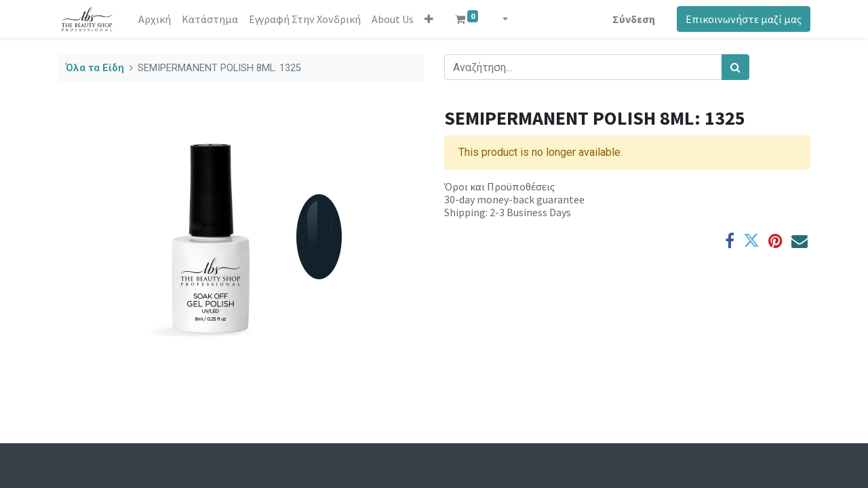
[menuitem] (155, 19)
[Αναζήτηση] (735, 67)
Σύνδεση (634, 19)
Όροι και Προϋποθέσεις (499, 186)
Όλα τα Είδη (95, 68)
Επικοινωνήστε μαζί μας (744, 19)
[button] (429, 19)
